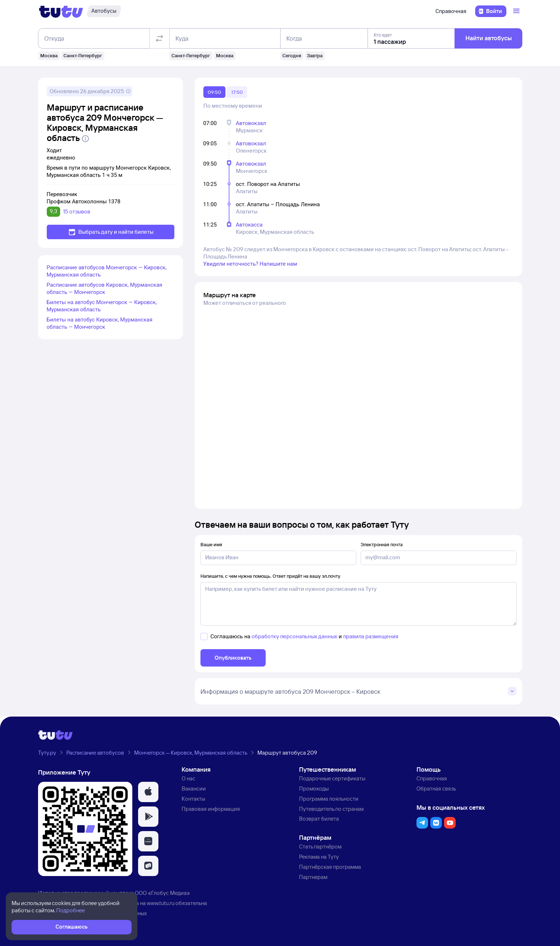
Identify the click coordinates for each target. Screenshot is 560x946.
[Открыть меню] (517, 11)
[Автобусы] (104, 11)
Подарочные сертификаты (332, 778)
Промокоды (314, 789)
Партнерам (313, 877)
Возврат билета (319, 819)
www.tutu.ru (161, 903)
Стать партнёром (320, 847)
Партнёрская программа (330, 867)
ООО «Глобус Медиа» (162, 893)
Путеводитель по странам (331, 809)
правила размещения (371, 636)
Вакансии (194, 789)
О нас (188, 778)
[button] (148, 792)
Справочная (451, 11)
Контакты (193, 799)
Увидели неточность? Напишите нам (250, 264)
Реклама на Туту (319, 857)
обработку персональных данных (294, 636)
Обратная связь (436, 789)
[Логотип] (61, 11)
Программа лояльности (329, 799)
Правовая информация (211, 809)
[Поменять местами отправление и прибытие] (159, 38)
